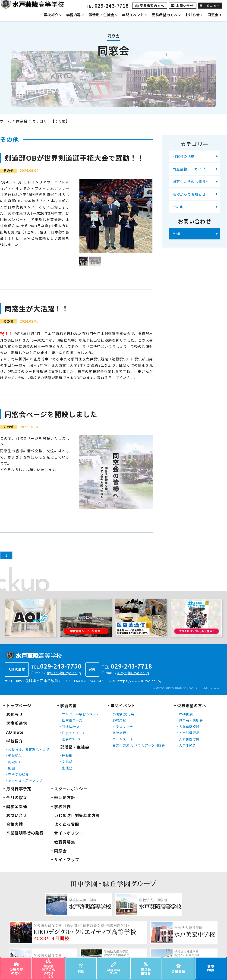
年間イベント (123, 705)
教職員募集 (65, 842)
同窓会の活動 (184, 156)
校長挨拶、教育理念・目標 (29, 749)
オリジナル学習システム (81, 714)
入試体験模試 (189, 726)
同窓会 (22, 121)
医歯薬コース (72, 720)
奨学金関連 (17, 806)
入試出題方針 (189, 739)
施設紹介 (15, 762)
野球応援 (120, 720)
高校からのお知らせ (189, 194)
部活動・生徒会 (75, 747)
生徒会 (67, 768)
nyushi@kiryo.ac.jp (64, 673)
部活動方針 (65, 797)
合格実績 (15, 824)
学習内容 (69, 705)
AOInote (15, 732)
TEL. (108, 6)
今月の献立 (17, 797)
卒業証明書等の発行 (25, 833)
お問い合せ (185, 6)
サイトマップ (67, 859)
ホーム (6, 121)
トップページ (19, 705)
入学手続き (188, 745)
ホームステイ (123, 739)
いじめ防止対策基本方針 (77, 815)
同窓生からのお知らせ (191, 181)
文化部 (67, 762)
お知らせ (15, 714)
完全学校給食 (18, 774)
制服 (12, 768)
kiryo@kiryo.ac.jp (133, 673)
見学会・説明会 (191, 720)
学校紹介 (15, 741)
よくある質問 (67, 824)
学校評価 (63, 806)
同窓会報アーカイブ (189, 169)
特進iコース (71, 726)
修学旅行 (120, 733)
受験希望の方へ (152, 6)
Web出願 (186, 714)
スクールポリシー (71, 789)
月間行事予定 (19, 789)
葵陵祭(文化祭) (124, 714)
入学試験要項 (189, 733)
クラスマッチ (123, 726)
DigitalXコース (74, 733)
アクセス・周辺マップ (25, 781)
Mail (177, 234)
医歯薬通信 (17, 723)
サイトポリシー (69, 833)
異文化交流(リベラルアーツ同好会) (140, 745)
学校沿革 (15, 756)
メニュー (213, 6)
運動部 (67, 755)
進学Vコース (72, 739)
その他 (178, 207)
